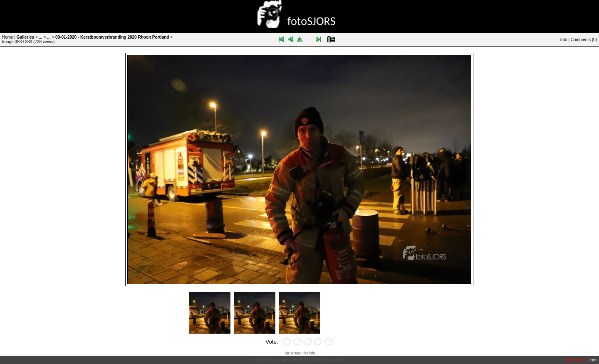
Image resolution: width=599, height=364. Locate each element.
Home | (9, 37)
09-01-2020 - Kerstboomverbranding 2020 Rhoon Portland (112, 37)
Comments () (584, 40)
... (41, 37)
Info (564, 40)
